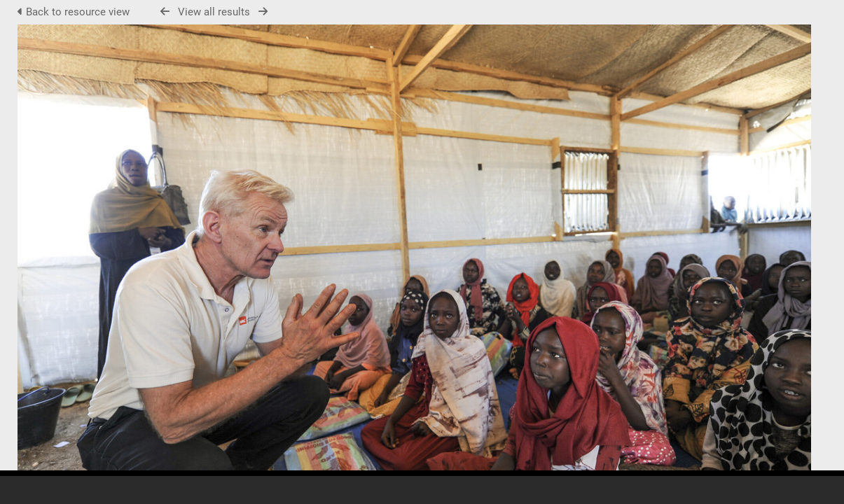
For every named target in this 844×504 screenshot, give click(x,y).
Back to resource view (75, 12)
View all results (214, 12)
